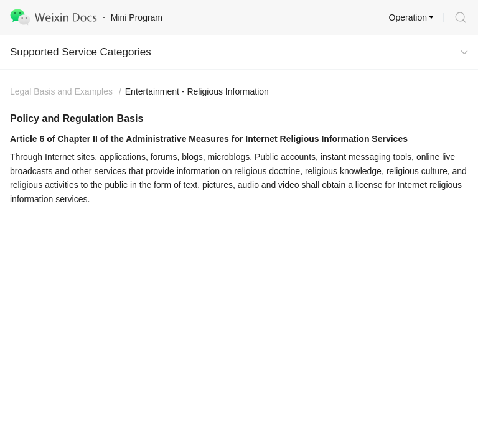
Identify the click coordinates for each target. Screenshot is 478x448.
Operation (408, 17)
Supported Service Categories (81, 52)
